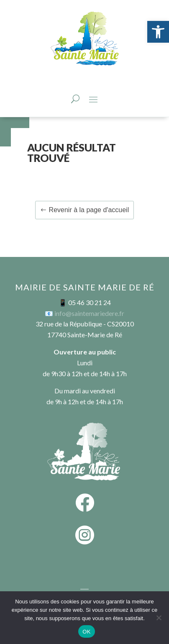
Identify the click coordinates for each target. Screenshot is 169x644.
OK (86, 632)
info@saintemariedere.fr (89, 313)
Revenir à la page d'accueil (89, 210)
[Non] (159, 618)
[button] (158, 32)
